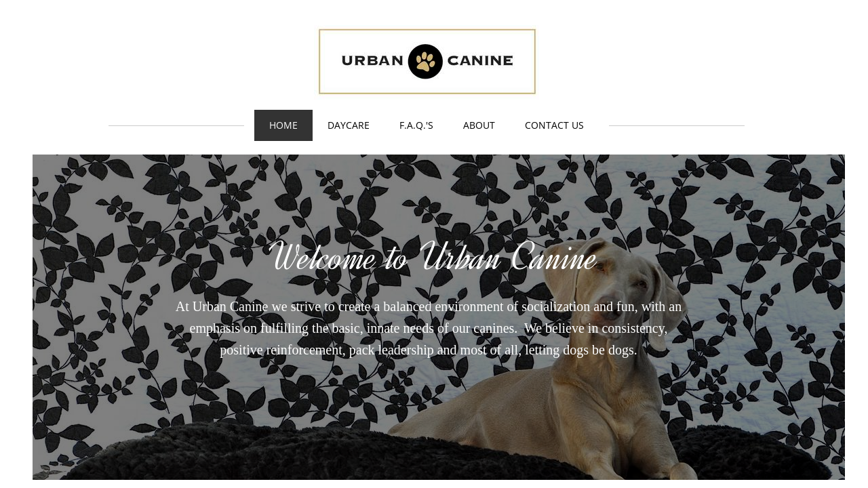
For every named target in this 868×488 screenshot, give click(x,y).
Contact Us (554, 125)
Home (283, 125)
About (479, 125)
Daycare (349, 125)
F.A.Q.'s (416, 125)
